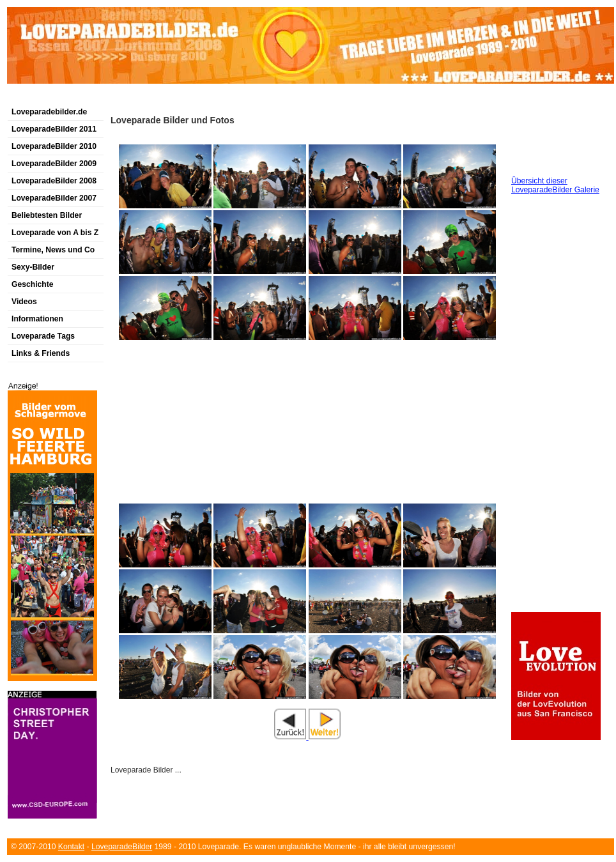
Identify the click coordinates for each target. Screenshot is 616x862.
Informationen (37, 319)
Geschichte (33, 284)
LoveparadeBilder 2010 (54, 146)
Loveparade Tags (43, 336)
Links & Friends (41, 353)
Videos (24, 302)
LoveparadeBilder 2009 (54, 164)
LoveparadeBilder (122, 847)
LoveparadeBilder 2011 (54, 129)
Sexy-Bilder (33, 267)
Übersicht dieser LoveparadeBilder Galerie (555, 185)
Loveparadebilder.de (49, 112)
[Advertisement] (157, 98)
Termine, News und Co (53, 250)
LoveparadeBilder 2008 (54, 181)
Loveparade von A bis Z (55, 233)
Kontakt (71, 847)
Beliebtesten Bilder (47, 215)
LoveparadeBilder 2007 (54, 198)
